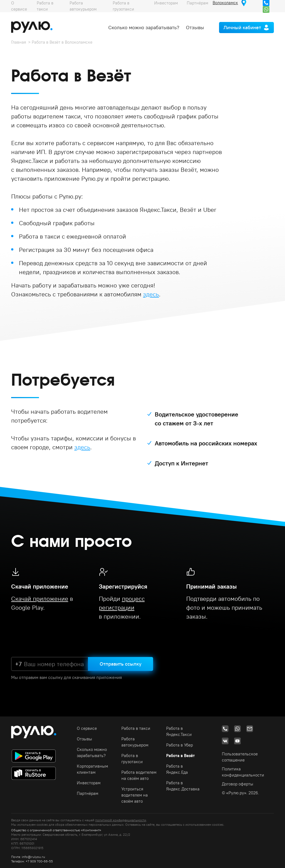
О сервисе (87, 728)
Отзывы (195, 27)
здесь (151, 294)
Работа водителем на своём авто (139, 775)
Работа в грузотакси (132, 759)
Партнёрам (88, 793)
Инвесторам (89, 783)
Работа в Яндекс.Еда (177, 769)
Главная (19, 42)
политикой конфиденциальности (121, 820)
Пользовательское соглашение (240, 757)
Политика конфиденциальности (243, 772)
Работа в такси (136, 728)
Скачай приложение (40, 599)
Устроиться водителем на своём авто (135, 795)
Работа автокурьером (135, 742)
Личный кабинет (242, 27)
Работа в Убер (180, 745)
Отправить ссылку (121, 664)
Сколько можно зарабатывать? (144, 27)
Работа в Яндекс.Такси (179, 731)
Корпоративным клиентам (92, 769)
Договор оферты (238, 784)
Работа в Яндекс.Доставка (183, 786)
